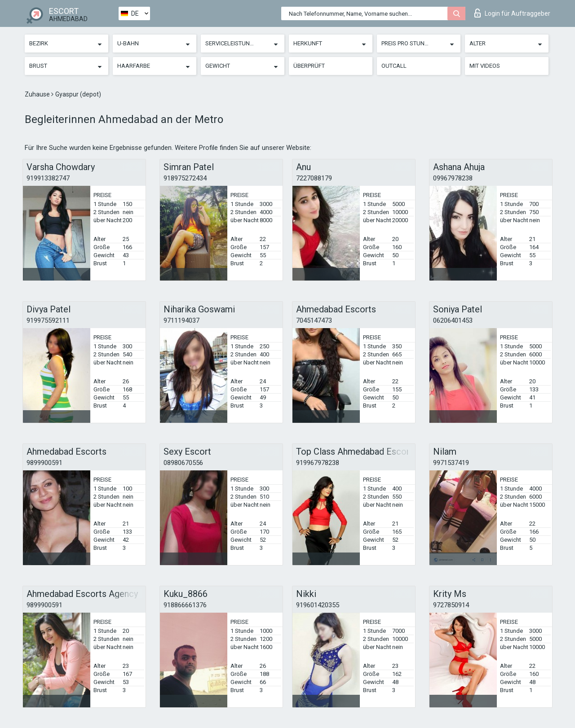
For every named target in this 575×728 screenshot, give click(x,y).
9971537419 (451, 463)
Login (512, 13)
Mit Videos (485, 66)
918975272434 (185, 178)
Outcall (394, 66)
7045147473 (314, 320)
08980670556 (183, 463)
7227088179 (314, 178)
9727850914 (451, 605)
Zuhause (38, 94)
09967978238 (453, 178)
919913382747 (48, 178)
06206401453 (453, 320)
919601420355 (318, 605)
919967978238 (318, 463)
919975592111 (48, 320)
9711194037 (181, 320)
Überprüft (309, 66)
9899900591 (44, 463)
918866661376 (185, 605)
